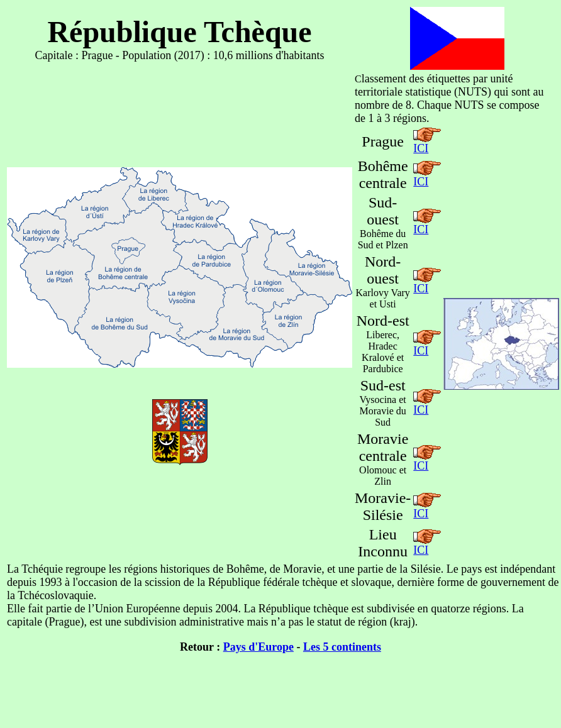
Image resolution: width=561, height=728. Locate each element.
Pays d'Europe (258, 647)
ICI (421, 148)
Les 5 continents (342, 647)
